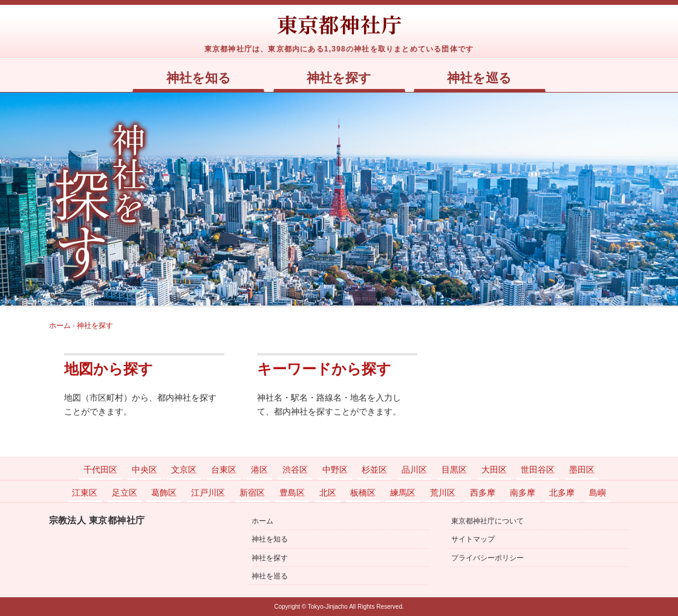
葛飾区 (164, 493)
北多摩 (562, 493)
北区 (328, 493)
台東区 (224, 470)
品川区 (414, 470)
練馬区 (403, 493)
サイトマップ (473, 539)
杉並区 (374, 470)
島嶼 (598, 493)
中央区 (145, 470)
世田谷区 (538, 470)
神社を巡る (479, 78)
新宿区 (252, 493)
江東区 (85, 493)
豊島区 (292, 493)
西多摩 (483, 493)
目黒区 (454, 470)
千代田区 (100, 470)
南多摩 (523, 493)
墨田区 (582, 470)
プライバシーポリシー (487, 558)
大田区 (494, 470)
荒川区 (443, 493)
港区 (259, 470)
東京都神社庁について (487, 521)
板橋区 (363, 493)
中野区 (335, 470)
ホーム (262, 521)
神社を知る (199, 78)
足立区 (125, 493)
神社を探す (339, 78)
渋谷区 (295, 470)
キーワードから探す (324, 369)
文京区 (184, 470)
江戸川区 (208, 493)
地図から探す (109, 369)
